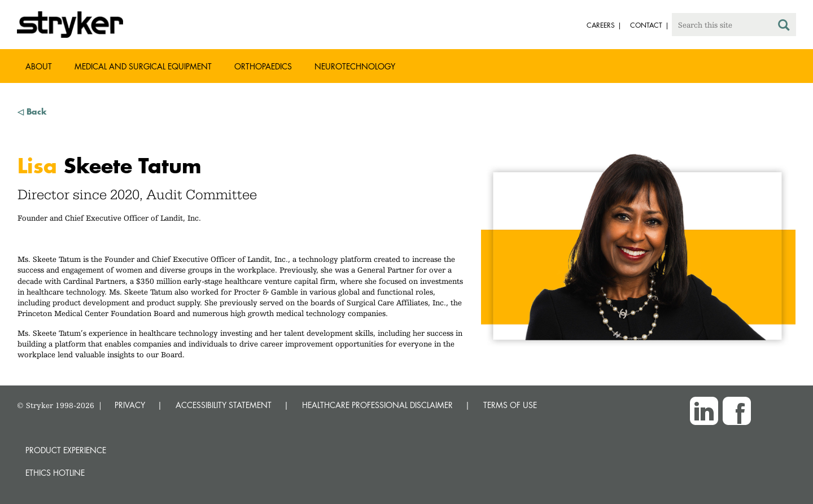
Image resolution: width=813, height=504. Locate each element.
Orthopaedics (263, 66)
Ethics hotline (55, 473)
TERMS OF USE (510, 405)
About (39, 66)
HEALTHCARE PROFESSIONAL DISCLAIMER (377, 405)
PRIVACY (130, 405)
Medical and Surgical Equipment (143, 66)
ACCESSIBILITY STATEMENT (224, 405)
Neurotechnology (355, 66)
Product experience (66, 450)
